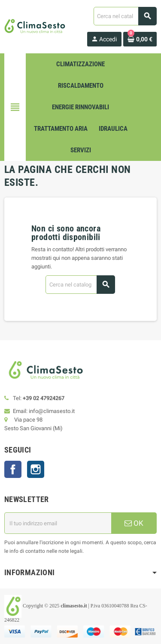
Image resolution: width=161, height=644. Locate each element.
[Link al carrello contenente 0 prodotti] (140, 39)
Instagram (36, 469)
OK (134, 523)
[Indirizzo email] (58, 523)
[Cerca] (125, 16)
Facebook (13, 469)
